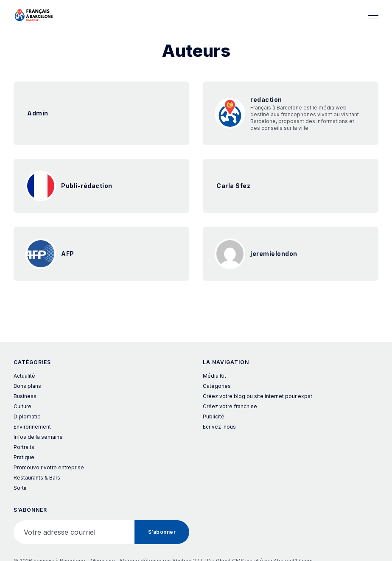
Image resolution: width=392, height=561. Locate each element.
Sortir (20, 488)
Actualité (24, 376)
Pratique (24, 457)
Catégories (217, 386)
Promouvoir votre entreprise (49, 467)
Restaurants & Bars (37, 478)
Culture (22, 406)
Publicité (214, 417)
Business (25, 396)
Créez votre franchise (230, 406)
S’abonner (162, 532)
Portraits (24, 447)
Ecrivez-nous (219, 427)
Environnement (32, 427)
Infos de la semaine (38, 437)
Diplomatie (27, 417)
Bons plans (27, 386)
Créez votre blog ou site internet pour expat (258, 396)
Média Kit (214, 376)
